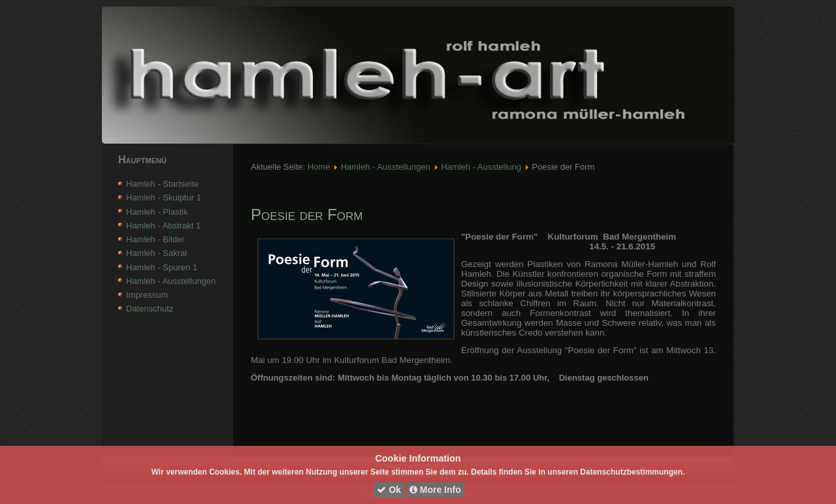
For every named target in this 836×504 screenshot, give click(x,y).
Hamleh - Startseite (162, 184)
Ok (389, 490)
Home (319, 167)
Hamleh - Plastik (157, 212)
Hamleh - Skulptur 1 (164, 197)
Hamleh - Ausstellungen (171, 281)
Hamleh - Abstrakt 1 (163, 226)
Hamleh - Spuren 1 (162, 267)
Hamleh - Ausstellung (481, 167)
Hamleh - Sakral (156, 253)
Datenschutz (150, 308)
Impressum (147, 295)
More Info (435, 490)
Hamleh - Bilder (155, 239)
